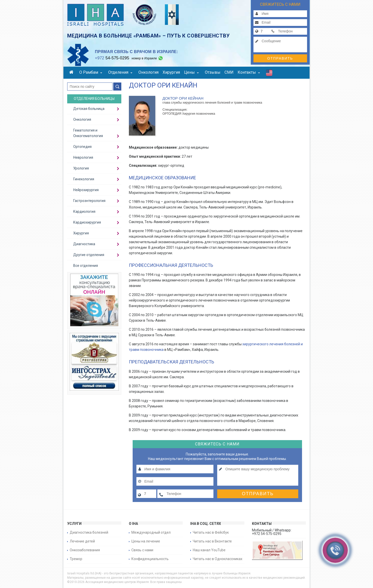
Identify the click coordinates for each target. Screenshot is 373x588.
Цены (191, 72)
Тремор (76, 559)
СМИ (229, 72)
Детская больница (89, 109)
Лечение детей (82, 541)
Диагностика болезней (89, 532)
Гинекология (84, 179)
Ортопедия (82, 147)
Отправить (280, 58)
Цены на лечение (146, 541)
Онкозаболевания (85, 550)
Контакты (249, 72)
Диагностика (84, 244)
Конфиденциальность (150, 559)
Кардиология (84, 212)
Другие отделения (89, 255)
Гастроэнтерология (89, 201)
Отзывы (213, 72)
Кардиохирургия (87, 222)
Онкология (148, 72)
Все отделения (86, 266)
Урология (81, 168)
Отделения (120, 72)
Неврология (83, 157)
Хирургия (171, 72)
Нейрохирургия (86, 190)
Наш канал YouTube (209, 550)
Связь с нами (142, 550)
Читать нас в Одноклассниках (218, 559)
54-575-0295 (112, 58)
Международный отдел (151, 532)
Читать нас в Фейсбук (211, 532)
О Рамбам (91, 72)
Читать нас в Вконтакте (212, 541)
